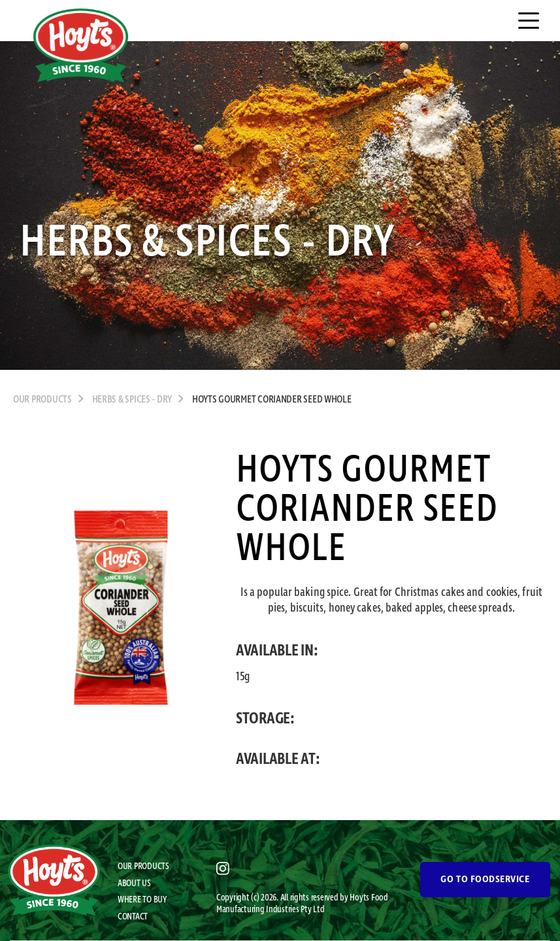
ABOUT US (134, 883)
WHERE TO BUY (142, 900)
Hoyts (360, 898)
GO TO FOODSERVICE (485, 880)
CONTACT (133, 917)
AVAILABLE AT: (278, 759)
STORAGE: (265, 719)
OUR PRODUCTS (42, 400)
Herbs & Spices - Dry (132, 400)
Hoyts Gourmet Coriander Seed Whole (272, 400)
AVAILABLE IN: (277, 651)
